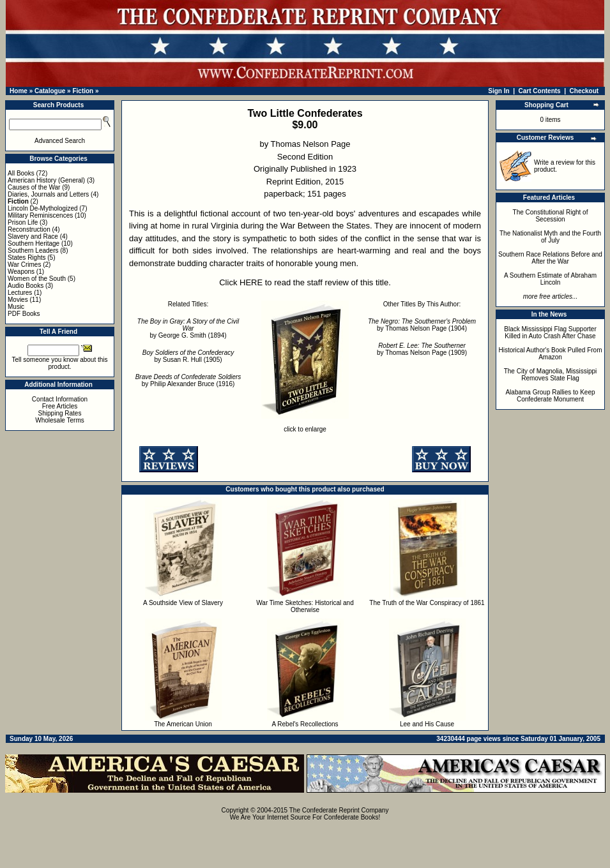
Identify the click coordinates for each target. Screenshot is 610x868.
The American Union (183, 724)
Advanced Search (60, 141)
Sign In (499, 91)
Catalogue (50, 91)
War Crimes (24, 265)
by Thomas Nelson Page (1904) (422, 325)
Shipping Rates (60, 413)
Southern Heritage (34, 243)
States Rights (27, 258)
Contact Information (60, 399)
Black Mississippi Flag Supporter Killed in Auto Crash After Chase (550, 333)
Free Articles (60, 406)
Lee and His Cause (427, 724)
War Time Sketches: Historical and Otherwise (305, 606)
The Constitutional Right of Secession (551, 216)
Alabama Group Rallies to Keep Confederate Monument (550, 396)
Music (16, 307)
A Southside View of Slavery (183, 603)
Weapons (21, 272)
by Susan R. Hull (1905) (188, 356)
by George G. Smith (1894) (188, 328)
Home (19, 91)
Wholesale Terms (60, 420)
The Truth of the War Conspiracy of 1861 (427, 603)
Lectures (20, 293)
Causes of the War (34, 187)
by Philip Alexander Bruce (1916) (188, 380)
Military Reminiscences (40, 215)
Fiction (83, 91)
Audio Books (26, 286)
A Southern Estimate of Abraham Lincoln (550, 279)
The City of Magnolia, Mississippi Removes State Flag (551, 375)
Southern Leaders (33, 251)
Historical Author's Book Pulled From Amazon (551, 354)
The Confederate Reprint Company (339, 810)
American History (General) (46, 180)
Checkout (584, 91)
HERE (251, 282)
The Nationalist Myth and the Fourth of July (550, 237)
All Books (21, 173)
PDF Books (24, 314)
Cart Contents (540, 91)
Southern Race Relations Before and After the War (550, 258)
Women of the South (37, 279)
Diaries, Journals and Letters (48, 194)
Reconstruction (29, 229)
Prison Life (23, 222)
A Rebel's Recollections (305, 724)
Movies (18, 300)
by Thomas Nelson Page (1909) (422, 349)
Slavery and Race (33, 236)
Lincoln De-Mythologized (43, 208)
